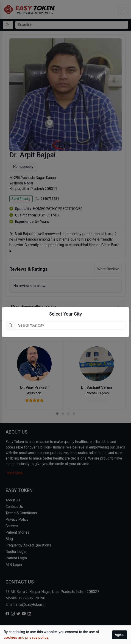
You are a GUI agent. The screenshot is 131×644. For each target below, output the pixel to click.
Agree (120, 635)
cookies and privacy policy (26, 637)
